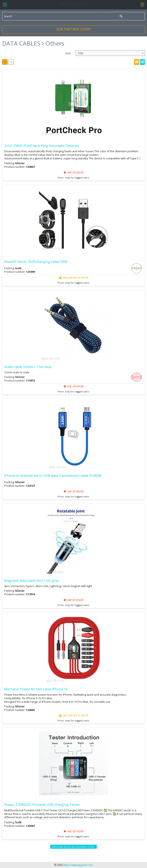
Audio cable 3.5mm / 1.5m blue (28, 367)
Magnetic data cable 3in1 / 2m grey (32, 581)
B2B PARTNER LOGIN (73, 29)
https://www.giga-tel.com (78, 865)
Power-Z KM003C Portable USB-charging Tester (42, 805)
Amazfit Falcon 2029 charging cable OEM (36, 262)
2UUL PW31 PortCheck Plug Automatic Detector (42, 146)
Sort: (68, 53)
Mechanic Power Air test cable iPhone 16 (36, 689)
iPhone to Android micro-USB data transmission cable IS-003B (53, 476)
